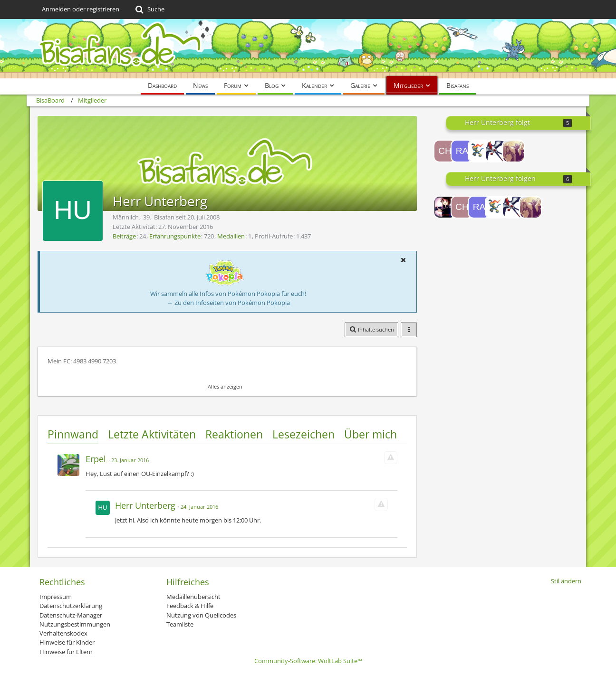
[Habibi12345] (479, 151)
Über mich (371, 434)
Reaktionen (234, 434)
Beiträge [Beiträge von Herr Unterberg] (124, 236)
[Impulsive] (513, 151)
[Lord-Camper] (445, 207)
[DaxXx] (496, 151)
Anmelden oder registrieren (81, 9)
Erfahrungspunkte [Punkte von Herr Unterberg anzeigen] (175, 236)
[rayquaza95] (462, 151)
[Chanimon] (445, 151)
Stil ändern (566, 581)
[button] (403, 260)
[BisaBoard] (308, 49)
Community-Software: (308, 661)
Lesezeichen (303, 434)
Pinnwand (73, 434)
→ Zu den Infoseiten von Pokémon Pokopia (228, 303)
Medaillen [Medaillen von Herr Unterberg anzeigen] (231, 236)
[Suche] (149, 10)
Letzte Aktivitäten (152, 434)
